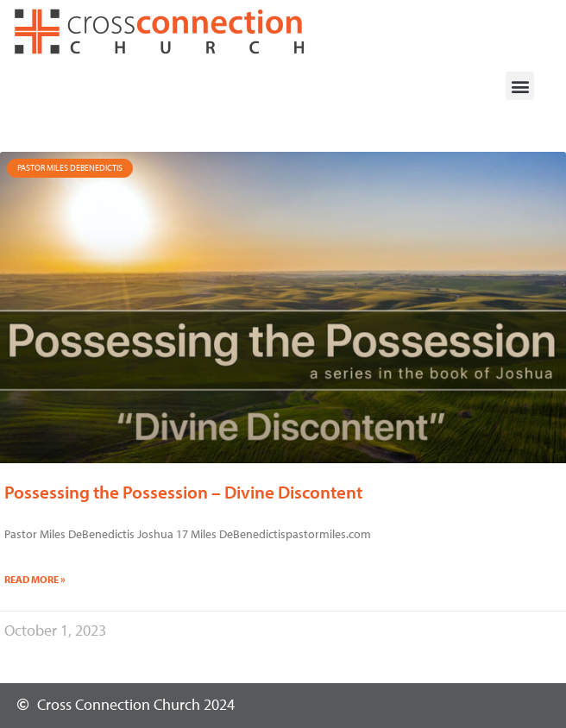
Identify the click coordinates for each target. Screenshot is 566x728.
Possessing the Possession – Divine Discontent (183, 492)
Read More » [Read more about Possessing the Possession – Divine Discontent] (35, 579)
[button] (520, 86)
